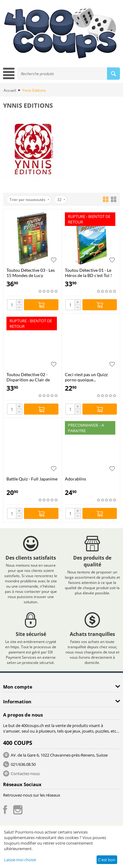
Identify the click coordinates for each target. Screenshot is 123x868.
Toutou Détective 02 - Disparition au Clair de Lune (28, 377)
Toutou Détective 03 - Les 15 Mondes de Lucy (31, 273)
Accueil (10, 90)
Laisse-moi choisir (20, 860)
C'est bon (107, 860)
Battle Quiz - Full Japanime (32, 479)
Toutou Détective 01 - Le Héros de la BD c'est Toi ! (88, 273)
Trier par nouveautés (29, 200)
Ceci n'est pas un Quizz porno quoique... (86, 377)
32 (61, 200)
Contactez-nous (25, 774)
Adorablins (75, 479)
